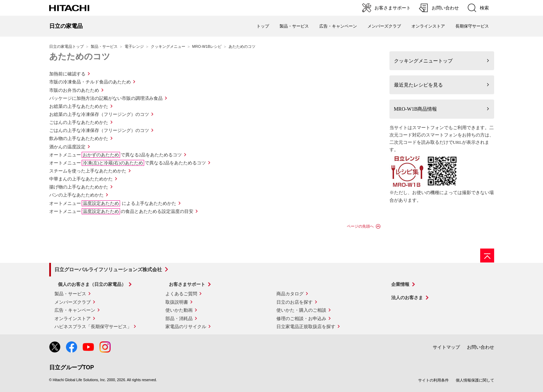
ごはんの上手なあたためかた (79, 122)
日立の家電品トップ (66, 46)
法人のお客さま (407, 298)
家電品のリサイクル (186, 327)
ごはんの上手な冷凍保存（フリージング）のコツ (99, 130)
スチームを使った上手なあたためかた (88, 171)
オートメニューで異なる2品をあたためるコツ (116, 155)
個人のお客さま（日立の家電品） (92, 284)
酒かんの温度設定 (67, 147)
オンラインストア (428, 26)
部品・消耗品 (179, 319)
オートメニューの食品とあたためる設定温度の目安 (121, 211)
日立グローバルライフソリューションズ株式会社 (108, 269)
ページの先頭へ (360, 226)
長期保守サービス (472, 26)
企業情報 (400, 284)
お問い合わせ (481, 347)
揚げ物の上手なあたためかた (79, 187)
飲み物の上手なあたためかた (79, 138)
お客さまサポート (187, 284)
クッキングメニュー (168, 46)
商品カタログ (290, 294)
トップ (263, 26)
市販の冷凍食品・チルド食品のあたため (90, 82)
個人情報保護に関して (475, 380)
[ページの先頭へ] (487, 256)
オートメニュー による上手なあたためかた (113, 203)
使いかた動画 (179, 310)
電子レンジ (134, 46)
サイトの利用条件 (433, 380)
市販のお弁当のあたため (74, 90)
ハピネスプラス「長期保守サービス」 (93, 327)
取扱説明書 (177, 302)
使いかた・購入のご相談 (301, 310)
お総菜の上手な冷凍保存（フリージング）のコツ (99, 114)
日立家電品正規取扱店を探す (306, 327)
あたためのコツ (80, 57)
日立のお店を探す (295, 302)
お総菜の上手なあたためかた (79, 106)
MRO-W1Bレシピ (207, 46)
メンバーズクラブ (384, 26)
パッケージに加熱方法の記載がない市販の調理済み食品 (106, 98)
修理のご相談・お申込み (301, 319)
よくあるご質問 (181, 294)
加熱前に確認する (67, 74)
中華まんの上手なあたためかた (81, 179)
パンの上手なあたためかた (76, 195)
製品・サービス (104, 46)
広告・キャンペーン (75, 310)
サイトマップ (446, 347)
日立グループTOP (72, 367)
